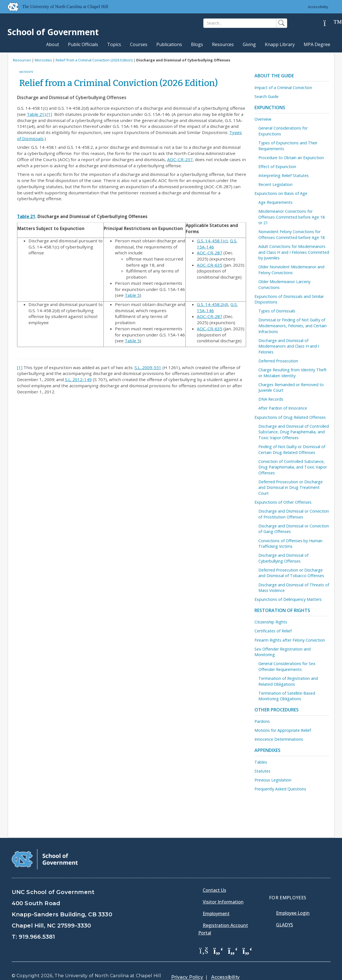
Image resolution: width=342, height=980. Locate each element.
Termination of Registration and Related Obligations (288, 681)
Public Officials (83, 44)
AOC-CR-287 (210, 253)
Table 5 (132, 295)
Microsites (43, 60)
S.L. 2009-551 (148, 367)
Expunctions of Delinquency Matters (288, 599)
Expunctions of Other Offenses (283, 502)
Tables (261, 762)
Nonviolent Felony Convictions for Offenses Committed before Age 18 (292, 235)
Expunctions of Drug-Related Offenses (290, 417)
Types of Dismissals (277, 311)
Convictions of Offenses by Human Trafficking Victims (290, 544)
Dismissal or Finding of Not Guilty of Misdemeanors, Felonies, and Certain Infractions (293, 326)
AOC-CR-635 (210, 265)
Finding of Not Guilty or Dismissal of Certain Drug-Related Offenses (292, 450)
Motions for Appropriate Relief (283, 730)
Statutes (262, 771)
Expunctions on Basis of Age (281, 193)
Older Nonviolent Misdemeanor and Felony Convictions (291, 270)
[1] (49, 114)
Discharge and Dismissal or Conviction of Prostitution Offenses (294, 514)
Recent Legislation (275, 184)
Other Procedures (277, 710)
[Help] (329, 23)
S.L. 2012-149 (78, 379)
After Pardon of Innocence (283, 408)
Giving (249, 44)
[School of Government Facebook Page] (204, 936)
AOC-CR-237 (180, 159)
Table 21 (36, 114)
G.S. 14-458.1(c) (212, 241)
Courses (139, 44)
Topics (114, 44)
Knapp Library (280, 44)
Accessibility (318, 7)
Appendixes (267, 750)
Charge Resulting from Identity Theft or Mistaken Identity (293, 373)
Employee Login (293, 899)
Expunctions (270, 107)
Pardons (262, 721)
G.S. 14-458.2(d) (213, 304)
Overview (263, 119)
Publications (169, 44)
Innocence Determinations (279, 739)
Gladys (285, 910)
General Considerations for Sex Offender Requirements (287, 666)
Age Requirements (275, 202)
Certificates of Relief (273, 631)
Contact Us (214, 876)
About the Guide (274, 76)
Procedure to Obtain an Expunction (291, 158)
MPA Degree (317, 44)
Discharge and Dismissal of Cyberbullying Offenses (283, 558)
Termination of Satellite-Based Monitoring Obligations (287, 696)
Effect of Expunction (277, 167)
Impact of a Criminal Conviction (283, 88)
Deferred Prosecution (278, 361)
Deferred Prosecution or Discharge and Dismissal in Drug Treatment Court (291, 487)
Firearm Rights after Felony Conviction (290, 640)
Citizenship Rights (271, 622)
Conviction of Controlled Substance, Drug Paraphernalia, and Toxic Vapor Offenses (293, 467)
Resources (223, 44)
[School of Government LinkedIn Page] (233, 936)
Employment (216, 899)
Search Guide (266, 96)
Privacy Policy (187, 963)
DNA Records (271, 399)
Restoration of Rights (282, 610)
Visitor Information (223, 888)
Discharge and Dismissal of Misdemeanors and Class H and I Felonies (289, 346)
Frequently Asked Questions (280, 789)
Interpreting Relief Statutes (284, 175)
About (53, 44)
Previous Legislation (273, 780)
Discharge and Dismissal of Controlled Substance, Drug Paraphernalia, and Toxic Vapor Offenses (294, 432)
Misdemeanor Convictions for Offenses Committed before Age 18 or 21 (292, 217)
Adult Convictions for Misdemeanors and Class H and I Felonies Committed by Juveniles (294, 252)
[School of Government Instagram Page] (247, 936)
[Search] (240, 23)
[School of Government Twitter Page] (218, 936)
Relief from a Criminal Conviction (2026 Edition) (94, 60)
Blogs (197, 44)
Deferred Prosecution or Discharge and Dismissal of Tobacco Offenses (291, 573)
